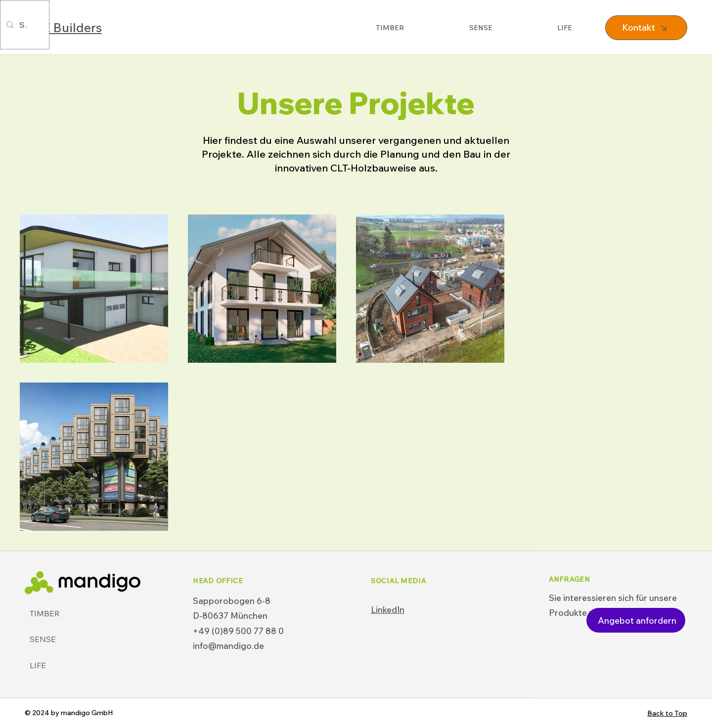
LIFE (38, 665)
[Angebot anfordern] (636, 620)
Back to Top (667, 713)
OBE (63, 27)
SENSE (43, 639)
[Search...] (24, 25)
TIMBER (45, 613)
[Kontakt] (646, 28)
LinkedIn (388, 610)
